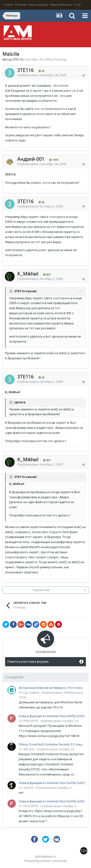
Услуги (8, 5)
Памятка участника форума (28, 662)
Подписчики (41, 590)
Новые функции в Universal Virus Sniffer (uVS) (52, 716)
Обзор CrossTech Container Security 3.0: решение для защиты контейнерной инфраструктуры (52, 744)
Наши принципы (61, 5)
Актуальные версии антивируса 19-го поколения (52, 688)
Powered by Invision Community (46, 861)
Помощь (61, 59)
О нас (78, 5)
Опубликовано (42, 75)
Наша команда (38, 5)
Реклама (21, 5)
